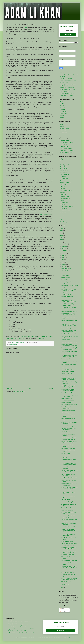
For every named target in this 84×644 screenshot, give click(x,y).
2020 (62, 242)
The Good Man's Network (68, 508)
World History (64, 222)
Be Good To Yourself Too (68, 572)
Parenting (62, 192)
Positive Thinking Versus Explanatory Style (68, 294)
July (63, 255)
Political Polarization (65, 198)
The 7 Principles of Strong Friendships (68, 535)
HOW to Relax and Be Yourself (69, 405)
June (63, 257)
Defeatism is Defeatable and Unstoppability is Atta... (69, 290)
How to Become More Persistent (67, 297)
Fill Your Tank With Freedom (67, 93)
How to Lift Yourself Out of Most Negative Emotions (70, 286)
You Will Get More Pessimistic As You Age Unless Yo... (69, 356)
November (65, 246)
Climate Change (64, 167)
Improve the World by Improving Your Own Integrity (70, 460)
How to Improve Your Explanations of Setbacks (69, 301)
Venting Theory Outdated (68, 371)
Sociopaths (63, 212)
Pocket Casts (63, 114)
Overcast (62, 110)
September (65, 251)
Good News (63, 177)
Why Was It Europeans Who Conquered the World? (21, 629)
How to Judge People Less (68, 359)
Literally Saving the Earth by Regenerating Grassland (21, 625)
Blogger (69, 637)
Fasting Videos (64, 171)
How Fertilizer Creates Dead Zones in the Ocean (69, 331)
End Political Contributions (67, 150)
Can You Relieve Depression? (69, 342)
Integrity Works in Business (68, 432)
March (64, 264)
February (64, 266)
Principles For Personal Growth (68, 80)
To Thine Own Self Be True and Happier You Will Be (70, 471)
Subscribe (68, 34)
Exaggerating (65, 280)
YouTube (62, 104)
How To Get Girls (66, 454)
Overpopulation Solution (66, 190)
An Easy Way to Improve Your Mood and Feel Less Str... (69, 520)
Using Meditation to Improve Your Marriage (69, 408)
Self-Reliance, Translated (67, 95)
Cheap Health (64, 145)
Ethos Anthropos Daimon (68, 510)
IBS (61, 181)
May (63, 260)
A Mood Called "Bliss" (67, 376)
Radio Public (63, 112)
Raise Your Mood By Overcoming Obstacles (68, 399)
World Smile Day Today (67, 369)
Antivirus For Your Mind (66, 78)
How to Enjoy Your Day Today (69, 393)
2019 (62, 588)
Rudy (26, 28)
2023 (62, 235)
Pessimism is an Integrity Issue (69, 426)
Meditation (63, 186)
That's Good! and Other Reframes (68, 468)
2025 (62, 231)
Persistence (63, 194)
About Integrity (65, 413)
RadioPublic (63, 130)
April (63, 262)
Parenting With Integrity (68, 502)
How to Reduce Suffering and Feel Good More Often (69, 548)
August (64, 253)
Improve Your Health (65, 183)
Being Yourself (64, 159)
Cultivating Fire (64, 82)
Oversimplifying (65, 275)
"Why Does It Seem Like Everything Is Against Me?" (69, 325)
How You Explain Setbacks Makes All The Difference (68, 314)
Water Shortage (64, 218)
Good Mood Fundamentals (68, 527)
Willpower (63, 220)
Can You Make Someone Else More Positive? (69, 321)
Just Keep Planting (12, 623)
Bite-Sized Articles (65, 161)
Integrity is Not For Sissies (68, 410)
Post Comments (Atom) (19, 391)
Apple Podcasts (64, 106)
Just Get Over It (66, 340)
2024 (62, 233)
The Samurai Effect (66, 500)
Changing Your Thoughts (66, 165)
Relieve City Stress (66, 402)
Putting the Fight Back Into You (69, 311)
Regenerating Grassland (66, 142)
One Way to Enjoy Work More (69, 478)
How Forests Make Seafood (69, 334)
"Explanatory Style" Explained (69, 561)
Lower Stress (63, 185)
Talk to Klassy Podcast (66, 214)
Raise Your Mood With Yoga (69, 367)
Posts (62, 609)
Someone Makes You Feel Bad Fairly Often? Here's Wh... (69, 579)
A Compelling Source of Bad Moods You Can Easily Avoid (69, 567)
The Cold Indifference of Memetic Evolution (19, 621)
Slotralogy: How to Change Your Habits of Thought (68, 85)
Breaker (62, 116)
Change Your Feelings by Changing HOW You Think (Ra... (69, 530)
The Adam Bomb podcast (67, 216)
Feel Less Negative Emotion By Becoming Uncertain (70, 488)
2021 (62, 240)
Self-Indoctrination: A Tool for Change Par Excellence (69, 438)
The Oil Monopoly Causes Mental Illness (18, 631)
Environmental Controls (68, 541)
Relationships (14, 344)
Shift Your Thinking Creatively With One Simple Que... (69, 552)
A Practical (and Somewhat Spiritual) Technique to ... (68, 575)
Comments (63, 611)
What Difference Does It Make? (68, 89)
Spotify (62, 102)
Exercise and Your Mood (68, 555)
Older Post (51, 389)
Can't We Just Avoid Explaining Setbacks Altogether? (69, 305)
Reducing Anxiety (65, 202)
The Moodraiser (64, 146)
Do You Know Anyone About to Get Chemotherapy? (21, 633)
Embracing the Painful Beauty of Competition (69, 484)
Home (30, 389)
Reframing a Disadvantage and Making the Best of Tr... (69, 442)
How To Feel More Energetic (69, 570)
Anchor (62, 118)
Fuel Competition (64, 175)
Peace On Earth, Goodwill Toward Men (18, 627)
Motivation (63, 188)
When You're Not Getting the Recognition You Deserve (69, 464)
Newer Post (10, 389)
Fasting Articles (64, 169)
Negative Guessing (66, 268)
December (65, 244)
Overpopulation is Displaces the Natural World (70, 396)
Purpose (62, 200)
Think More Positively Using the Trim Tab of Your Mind (70, 349)
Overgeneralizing (66, 277)
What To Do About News (68, 582)
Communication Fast (67, 374)
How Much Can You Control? (69, 365)
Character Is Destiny (45, 215)
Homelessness (64, 179)
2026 (62, 228)
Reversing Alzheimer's (66, 210)
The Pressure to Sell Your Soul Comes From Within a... (69, 544)
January (64, 585)
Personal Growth (64, 196)
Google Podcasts (64, 108)
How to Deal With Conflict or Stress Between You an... (69, 379)
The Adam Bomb (41, 338)
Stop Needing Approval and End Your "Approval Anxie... (69, 386)
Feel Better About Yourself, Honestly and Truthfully (68, 390)
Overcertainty (65, 271)
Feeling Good (64, 173)
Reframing (63, 204)
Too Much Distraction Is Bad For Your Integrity (69, 429)
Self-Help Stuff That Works (29, 336)
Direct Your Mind (64, 91)
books (62, 163)
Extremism (64, 273)
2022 (62, 237)
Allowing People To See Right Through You (69, 423)
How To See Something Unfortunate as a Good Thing (70, 345)
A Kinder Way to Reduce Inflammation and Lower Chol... (68, 492)
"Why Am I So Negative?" (68, 328)
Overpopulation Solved (66, 148)
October (64, 248)
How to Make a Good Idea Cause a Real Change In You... (68, 450)
